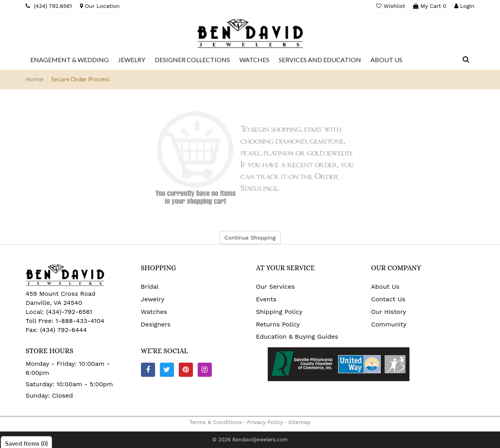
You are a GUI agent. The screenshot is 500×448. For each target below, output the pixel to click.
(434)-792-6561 (68, 312)
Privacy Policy (265, 422)
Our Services (275, 287)
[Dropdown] (69, 60)
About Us (385, 287)
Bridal (150, 287)
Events (266, 299)
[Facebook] (148, 370)
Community (389, 324)
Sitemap (299, 422)
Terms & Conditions (216, 422)
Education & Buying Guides (297, 336)
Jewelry (153, 299)
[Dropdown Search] (466, 60)
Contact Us (388, 299)
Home (35, 79)
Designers (156, 324)
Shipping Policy (279, 312)
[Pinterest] (186, 370)
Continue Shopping (250, 238)
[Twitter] (167, 370)
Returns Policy (278, 324)
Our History (389, 312)
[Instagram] (205, 370)
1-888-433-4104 (80, 321)
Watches (154, 312)
